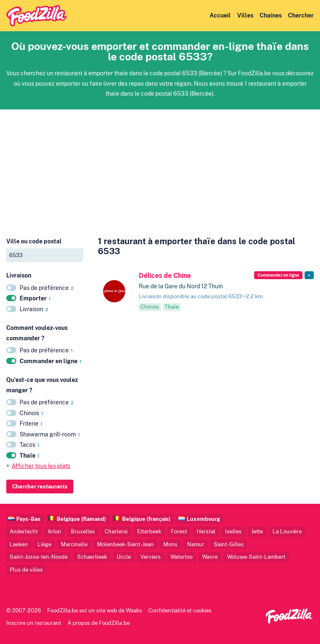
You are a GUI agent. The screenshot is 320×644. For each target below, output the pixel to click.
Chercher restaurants (40, 486)
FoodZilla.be (62, 611)
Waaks (134, 611)
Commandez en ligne (278, 275)
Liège (44, 544)
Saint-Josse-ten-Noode (39, 557)
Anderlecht (24, 531)
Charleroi (116, 531)
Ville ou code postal (34, 241)
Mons (170, 544)
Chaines (271, 15)
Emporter (35, 298)
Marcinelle (74, 544)
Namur (196, 544)
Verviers (151, 557)
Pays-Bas (28, 519)
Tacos (29, 445)
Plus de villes (26, 570)
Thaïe (29, 456)
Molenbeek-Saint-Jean (125, 544)
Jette (257, 531)
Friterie (31, 424)
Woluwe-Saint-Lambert (256, 557)
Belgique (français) (146, 519)
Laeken (19, 544)
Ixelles (233, 531)
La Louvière (287, 531)
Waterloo (181, 557)
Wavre (210, 557)
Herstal (206, 531)
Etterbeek (149, 531)
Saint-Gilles (229, 544)
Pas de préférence (47, 288)
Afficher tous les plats (41, 466)
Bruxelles (83, 531)
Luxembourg (203, 519)
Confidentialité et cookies (180, 611)
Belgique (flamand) (81, 519)
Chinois (31, 413)
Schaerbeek (92, 557)
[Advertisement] (160, 168)
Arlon (54, 531)
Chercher (301, 15)
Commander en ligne (50, 361)
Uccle (124, 557)
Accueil (220, 15)
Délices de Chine (165, 276)
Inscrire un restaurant (34, 623)
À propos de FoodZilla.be (99, 623)
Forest (179, 531)
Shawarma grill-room (50, 434)
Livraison (34, 309)
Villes (245, 15)
